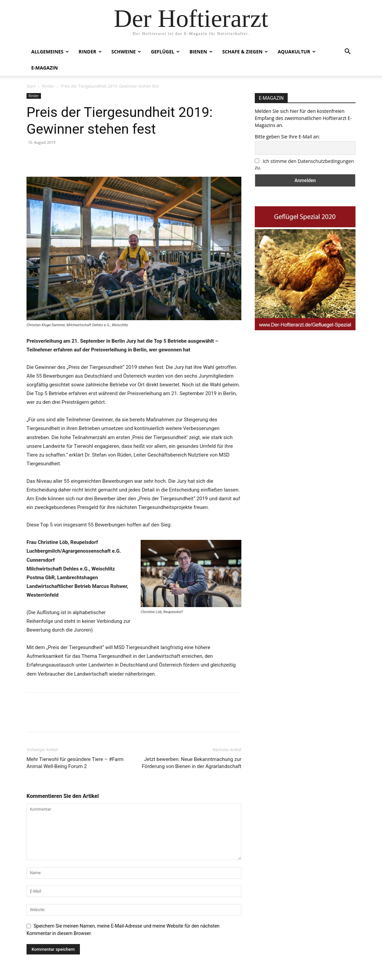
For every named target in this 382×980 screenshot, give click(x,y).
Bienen (201, 52)
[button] (347, 52)
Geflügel (165, 52)
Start (31, 86)
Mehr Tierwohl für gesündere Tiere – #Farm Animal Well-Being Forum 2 (75, 763)
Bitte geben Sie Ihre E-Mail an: (287, 137)
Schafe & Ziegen (245, 52)
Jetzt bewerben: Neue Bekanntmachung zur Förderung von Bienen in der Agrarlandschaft (192, 763)
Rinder (90, 52)
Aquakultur (297, 52)
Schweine (126, 52)
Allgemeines (50, 52)
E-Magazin (44, 68)
